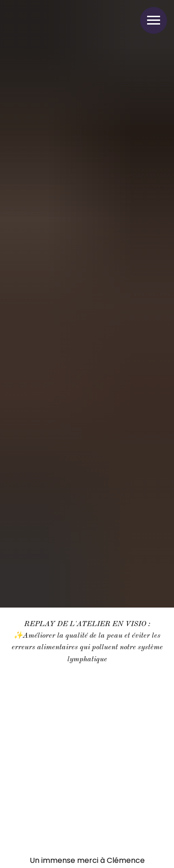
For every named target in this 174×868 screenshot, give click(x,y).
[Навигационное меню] (154, 20)
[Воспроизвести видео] (87, 740)
